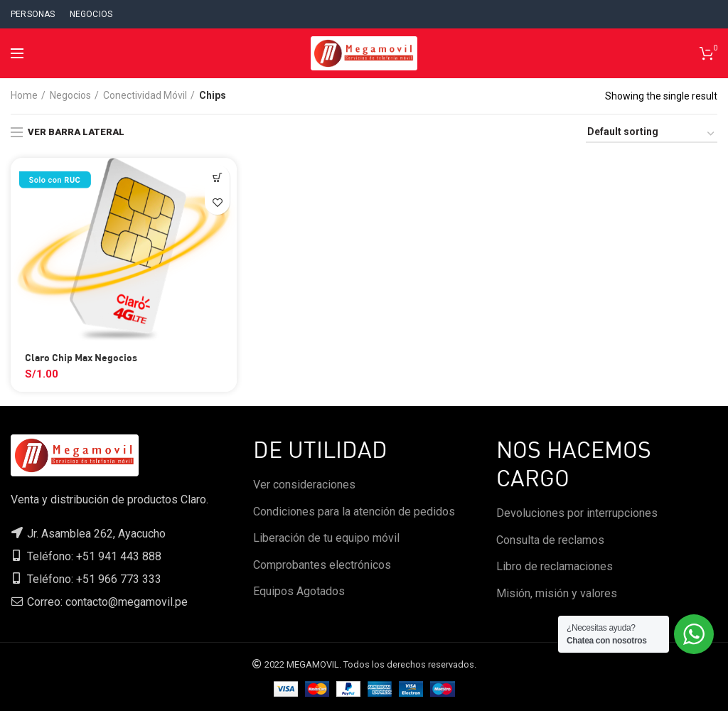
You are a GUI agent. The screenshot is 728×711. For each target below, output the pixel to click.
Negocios (70, 95)
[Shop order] (652, 134)
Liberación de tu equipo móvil (326, 538)
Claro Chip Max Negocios (81, 357)
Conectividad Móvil (145, 95)
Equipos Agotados (299, 591)
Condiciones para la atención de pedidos (354, 512)
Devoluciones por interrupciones (577, 513)
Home (24, 95)
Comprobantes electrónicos (322, 565)
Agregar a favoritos (217, 202)
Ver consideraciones (304, 485)
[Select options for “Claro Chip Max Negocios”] (217, 177)
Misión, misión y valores (557, 593)
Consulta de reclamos (550, 540)
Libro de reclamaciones (555, 566)
